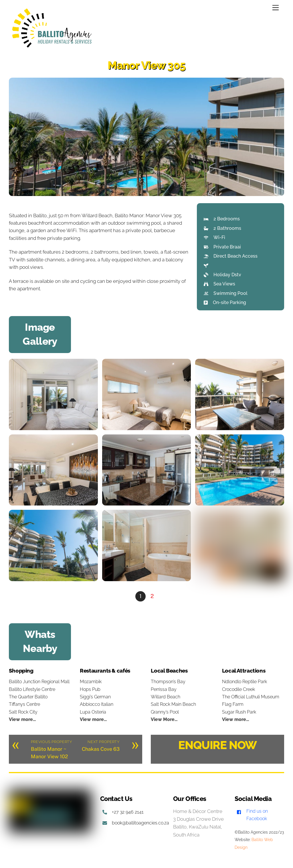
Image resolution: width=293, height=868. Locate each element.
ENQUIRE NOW (217, 745)
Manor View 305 (146, 65)
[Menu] (276, 8)
